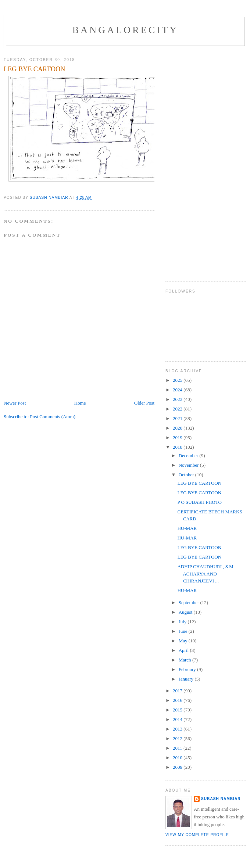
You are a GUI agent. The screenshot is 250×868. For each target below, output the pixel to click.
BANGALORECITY (126, 30)
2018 (178, 447)
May (184, 641)
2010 (178, 758)
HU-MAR (187, 528)
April (184, 650)
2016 (178, 700)
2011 (178, 748)
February (188, 669)
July (183, 622)
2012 (178, 738)
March (185, 660)
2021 (178, 418)
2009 (178, 767)
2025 (178, 380)
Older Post (144, 403)
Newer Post (15, 403)
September (190, 602)
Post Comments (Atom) (53, 417)
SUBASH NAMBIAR (221, 799)
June (184, 631)
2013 (178, 729)
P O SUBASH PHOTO (199, 502)
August (186, 612)
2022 (178, 409)
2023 (178, 399)
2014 (178, 719)
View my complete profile (197, 835)
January (187, 679)
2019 (178, 437)
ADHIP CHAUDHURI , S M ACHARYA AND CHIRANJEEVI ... (205, 574)
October (187, 475)
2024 (178, 390)
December (189, 455)
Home (80, 403)
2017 (178, 691)
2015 (178, 710)
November (189, 465)
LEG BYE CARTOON (199, 483)
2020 (178, 428)
